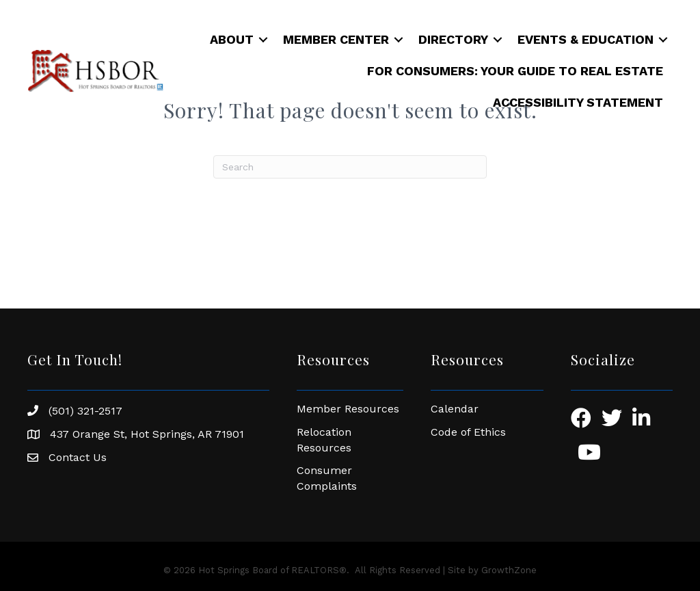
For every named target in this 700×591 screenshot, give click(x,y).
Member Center (336, 39)
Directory (453, 39)
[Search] (350, 167)
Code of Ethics (468, 432)
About (232, 39)
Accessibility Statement (578, 102)
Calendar (455, 409)
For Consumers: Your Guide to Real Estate (515, 71)
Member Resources (348, 409)
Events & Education (585, 39)
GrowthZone (509, 570)
